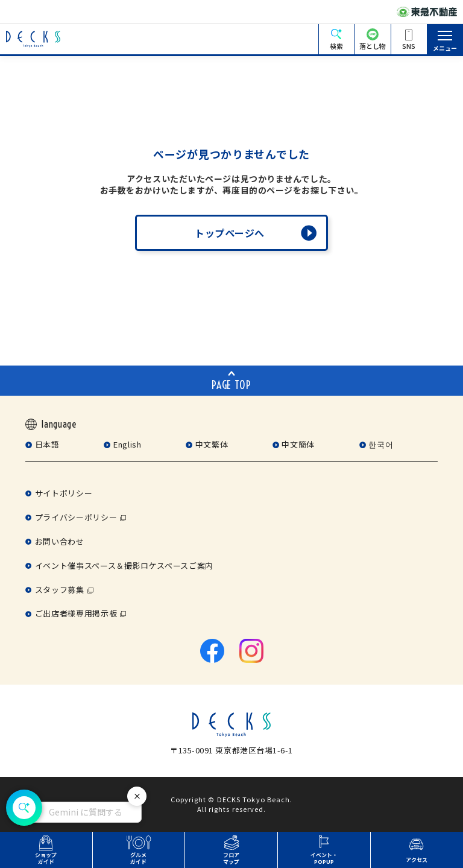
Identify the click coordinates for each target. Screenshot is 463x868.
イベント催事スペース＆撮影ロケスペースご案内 (124, 565)
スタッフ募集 (60, 590)
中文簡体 (298, 444)
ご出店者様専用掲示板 (76, 613)
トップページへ (230, 233)
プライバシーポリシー (76, 517)
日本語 (47, 444)
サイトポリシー (64, 493)
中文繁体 (212, 444)
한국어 (381, 444)
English (127, 444)
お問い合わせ (60, 541)
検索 (336, 46)
